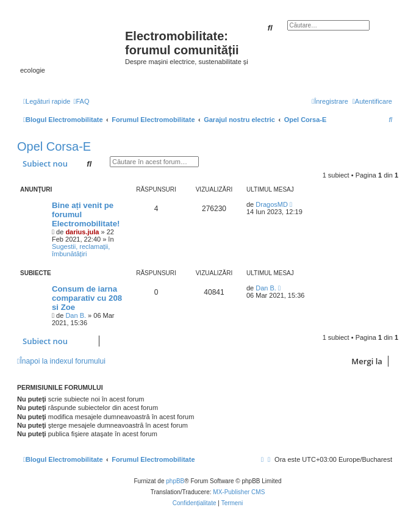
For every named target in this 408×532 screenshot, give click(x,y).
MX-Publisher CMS (239, 492)
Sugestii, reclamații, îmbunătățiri (81, 250)
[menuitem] (81, 101)
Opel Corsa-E (54, 146)
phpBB (175, 481)
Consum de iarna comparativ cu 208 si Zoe (87, 298)
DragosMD (272, 204)
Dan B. (76, 315)
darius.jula (82, 232)
